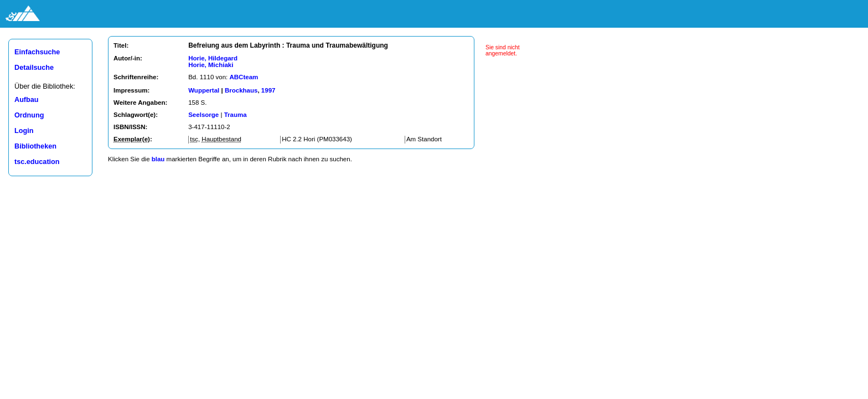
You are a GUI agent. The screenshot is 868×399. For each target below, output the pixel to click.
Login (24, 131)
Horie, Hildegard (213, 58)
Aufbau (27, 100)
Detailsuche (34, 68)
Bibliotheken (35, 146)
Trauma (236, 115)
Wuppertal (204, 90)
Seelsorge (203, 115)
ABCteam (244, 77)
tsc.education (37, 162)
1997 (268, 90)
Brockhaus (241, 90)
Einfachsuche (37, 52)
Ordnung (29, 115)
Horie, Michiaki (211, 65)
